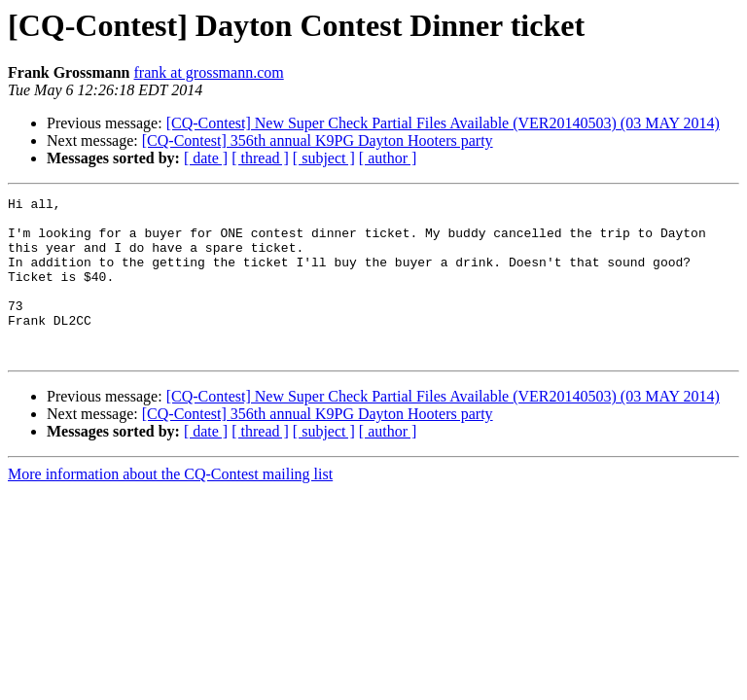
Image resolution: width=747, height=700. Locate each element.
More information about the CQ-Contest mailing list (170, 506)
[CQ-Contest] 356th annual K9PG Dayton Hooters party (318, 140)
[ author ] (388, 158)
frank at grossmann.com (209, 72)
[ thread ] (260, 158)
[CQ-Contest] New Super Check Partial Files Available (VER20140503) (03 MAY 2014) (443, 123)
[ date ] (206, 158)
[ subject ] (324, 158)
